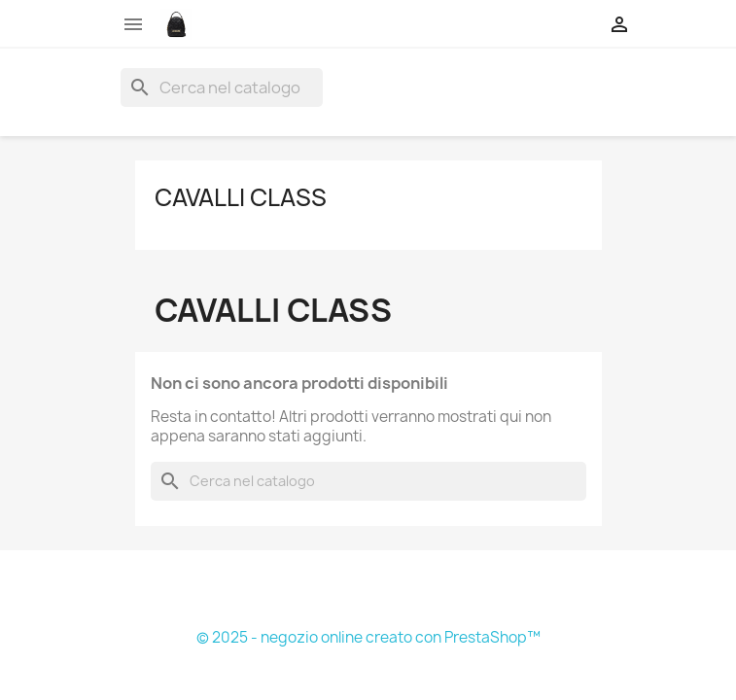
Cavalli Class (241, 197)
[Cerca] (222, 87)
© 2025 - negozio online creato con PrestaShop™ (368, 637)
